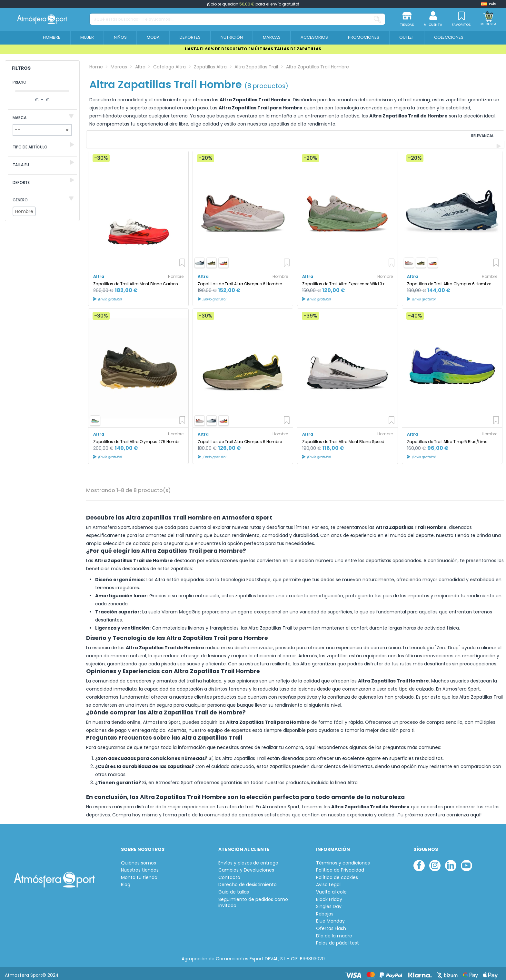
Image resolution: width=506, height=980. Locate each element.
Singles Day (329, 903)
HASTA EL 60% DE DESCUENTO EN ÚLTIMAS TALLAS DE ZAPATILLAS (253, 49)
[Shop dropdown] (489, 4)
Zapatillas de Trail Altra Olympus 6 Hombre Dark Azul (449, 280)
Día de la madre (334, 932)
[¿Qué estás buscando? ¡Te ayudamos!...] (377, 19)
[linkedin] (451, 862)
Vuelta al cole (331, 889)
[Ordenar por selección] (461, 138)
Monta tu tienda (139, 874)
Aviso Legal (328, 881)
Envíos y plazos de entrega (248, 859)
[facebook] (419, 862)
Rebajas (325, 910)
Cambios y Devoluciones (246, 867)
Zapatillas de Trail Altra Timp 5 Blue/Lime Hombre (447, 438)
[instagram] (435, 862)
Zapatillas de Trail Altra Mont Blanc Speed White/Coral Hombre (343, 438)
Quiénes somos (139, 859)
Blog (126, 881)
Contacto (229, 874)
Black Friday (329, 896)
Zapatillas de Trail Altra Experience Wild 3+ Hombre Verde (344, 280)
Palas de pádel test (337, 940)
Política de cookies (337, 874)
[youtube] (466, 862)
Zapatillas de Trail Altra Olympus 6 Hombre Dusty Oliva (240, 438)
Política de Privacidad (340, 867)
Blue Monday (330, 918)
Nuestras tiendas (140, 867)
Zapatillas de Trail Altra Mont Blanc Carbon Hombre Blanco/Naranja (136, 280)
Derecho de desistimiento (248, 881)
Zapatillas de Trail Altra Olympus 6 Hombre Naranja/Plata (240, 280)
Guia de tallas (234, 889)
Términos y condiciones (343, 859)
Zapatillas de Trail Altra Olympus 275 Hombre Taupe (138, 438)
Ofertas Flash (331, 925)
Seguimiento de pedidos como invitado (253, 899)
